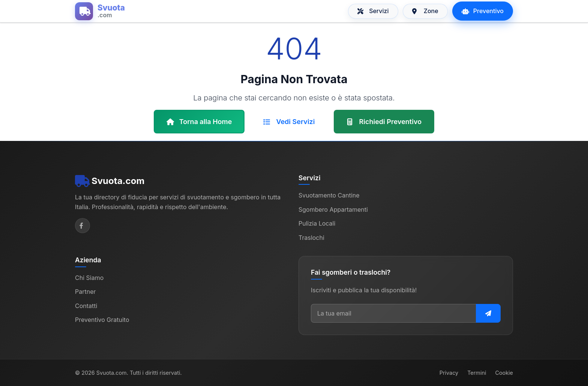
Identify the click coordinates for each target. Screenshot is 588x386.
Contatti (86, 306)
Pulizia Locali (317, 223)
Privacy (449, 373)
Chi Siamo (89, 278)
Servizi (373, 11)
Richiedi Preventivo (384, 122)
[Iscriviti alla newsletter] (488, 313)
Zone (425, 11)
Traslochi (311, 238)
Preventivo (483, 11)
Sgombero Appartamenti (333, 209)
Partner (85, 292)
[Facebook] (82, 226)
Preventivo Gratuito (102, 320)
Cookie (504, 373)
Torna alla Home (199, 122)
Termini (477, 373)
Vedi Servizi (289, 122)
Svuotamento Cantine (329, 195)
